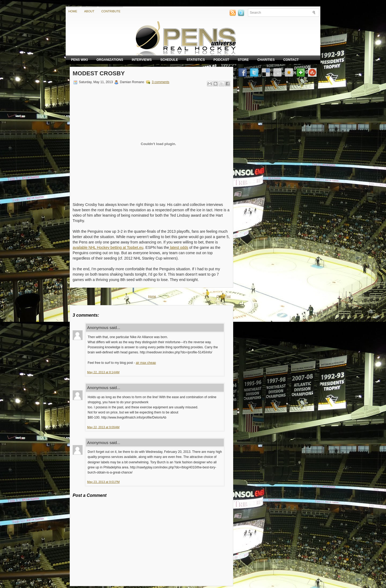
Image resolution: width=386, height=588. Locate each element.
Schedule (169, 60)
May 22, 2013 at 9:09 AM (103, 427)
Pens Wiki (79, 60)
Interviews (142, 60)
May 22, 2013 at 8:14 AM (103, 372)
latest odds (179, 247)
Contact (291, 60)
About (89, 11)
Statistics (196, 60)
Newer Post (80, 296)
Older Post (224, 296)
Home (73, 11)
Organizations (110, 60)
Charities (266, 60)
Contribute (111, 11)
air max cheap (146, 363)
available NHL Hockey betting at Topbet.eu (108, 247)
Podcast (221, 60)
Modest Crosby (99, 73)
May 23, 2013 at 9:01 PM (103, 482)
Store (243, 60)
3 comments (160, 82)
